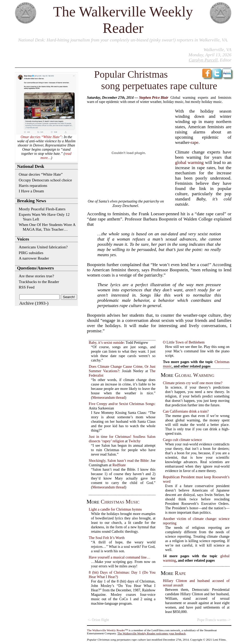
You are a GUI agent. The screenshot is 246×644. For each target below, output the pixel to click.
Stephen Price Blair (154, 98)
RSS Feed (27, 287)
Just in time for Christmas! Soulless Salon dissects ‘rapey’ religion (122, 439)
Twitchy (134, 441)
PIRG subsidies (31, 253)
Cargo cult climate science (183, 440)
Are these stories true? (36, 276)
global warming (189, 162)
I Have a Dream (31, 191)
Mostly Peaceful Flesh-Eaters (42, 209)
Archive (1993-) (34, 303)
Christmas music (120, 502)
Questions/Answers (35, 268)
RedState (119, 465)
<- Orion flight (98, 620)
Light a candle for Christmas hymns (115, 509)
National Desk (31, 40)
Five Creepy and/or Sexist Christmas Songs (122, 404)
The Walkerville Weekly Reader (106, 630)
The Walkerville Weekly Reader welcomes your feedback (151, 633)
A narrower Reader (34, 258)
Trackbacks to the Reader (39, 282)
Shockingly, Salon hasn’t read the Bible (119, 461)
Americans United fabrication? (43, 247)
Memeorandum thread (109, 397)
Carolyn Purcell (203, 60)
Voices (23, 239)
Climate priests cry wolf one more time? (193, 383)
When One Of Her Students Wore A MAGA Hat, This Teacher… (47, 227)
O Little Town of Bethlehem (184, 342)
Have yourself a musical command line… (119, 557)
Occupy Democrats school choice (45, 180)
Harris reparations (33, 185)
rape (195, 142)
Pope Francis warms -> (214, 620)
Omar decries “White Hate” (41, 137)
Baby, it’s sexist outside (106, 342)
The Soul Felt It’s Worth (107, 538)
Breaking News (31, 201)
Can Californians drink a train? (186, 411)
